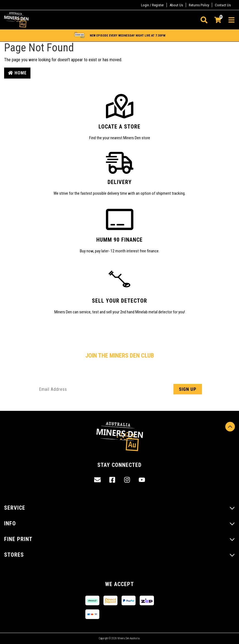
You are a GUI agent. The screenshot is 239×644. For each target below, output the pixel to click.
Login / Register (152, 5)
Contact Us (223, 5)
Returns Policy (199, 5)
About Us (176, 5)
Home (17, 73)
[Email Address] (120, 389)
